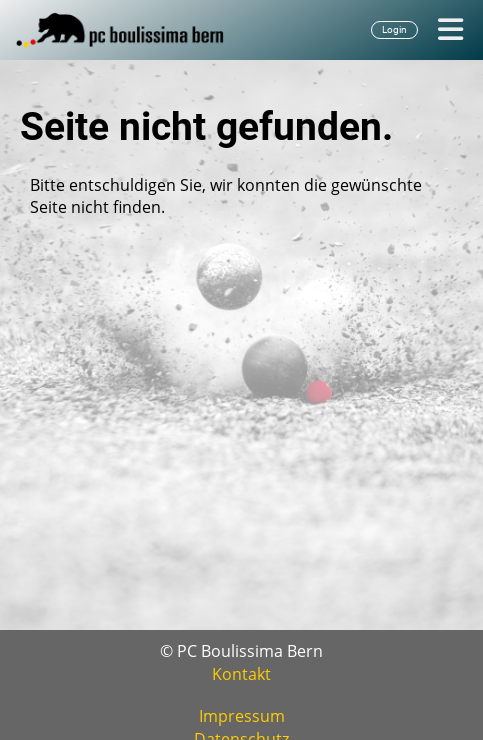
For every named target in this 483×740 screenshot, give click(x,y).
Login (394, 29)
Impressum (242, 716)
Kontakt (241, 674)
